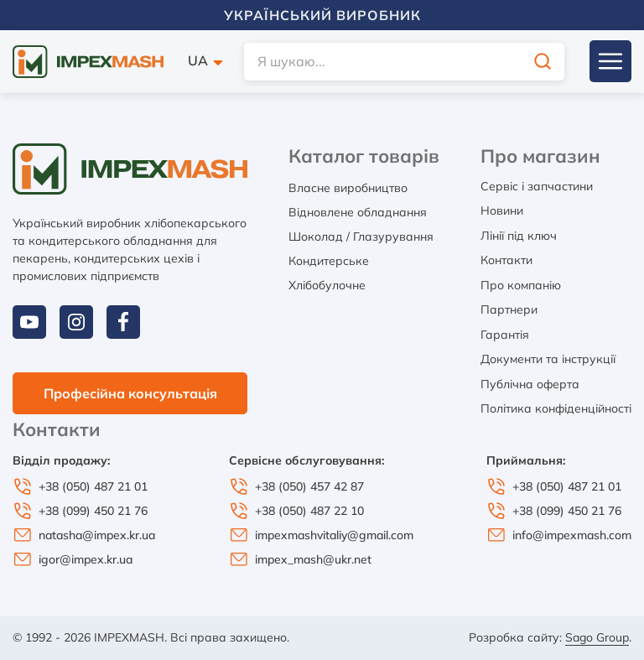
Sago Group (597, 637)
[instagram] (76, 322)
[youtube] (29, 322)
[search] (404, 62)
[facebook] (123, 322)
